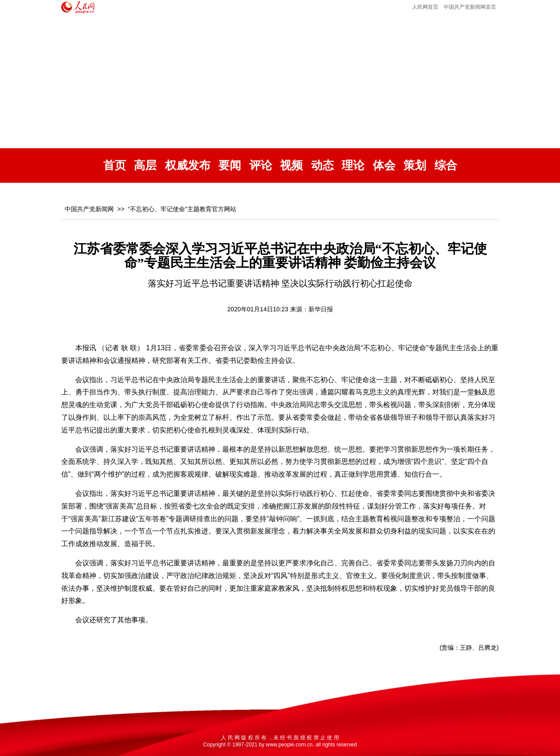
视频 (291, 165)
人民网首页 (425, 7)
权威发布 (188, 165)
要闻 (230, 165)
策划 (415, 165)
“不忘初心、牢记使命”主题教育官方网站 (182, 209)
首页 (115, 165)
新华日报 (321, 309)
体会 (384, 165)
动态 (322, 165)
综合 (446, 165)
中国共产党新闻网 (89, 209)
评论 (261, 165)
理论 (353, 165)
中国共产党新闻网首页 (470, 7)
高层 (145, 165)
